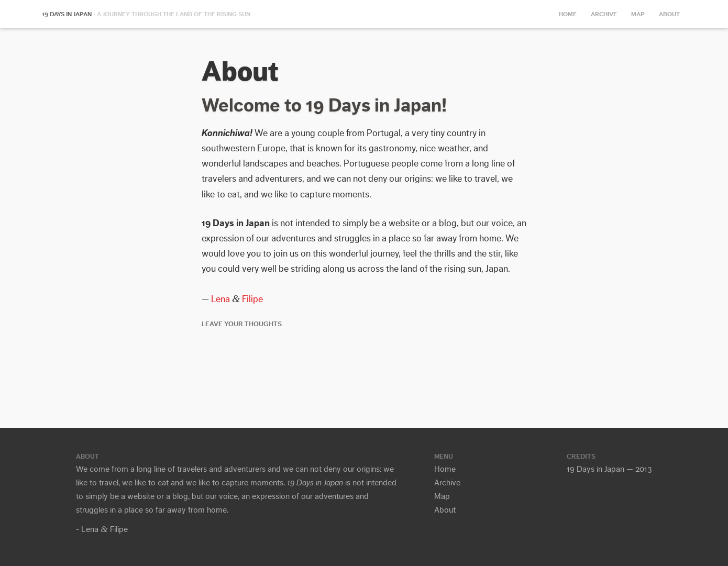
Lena (220, 299)
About (669, 14)
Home (568, 14)
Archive (604, 14)
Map (638, 14)
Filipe (252, 299)
